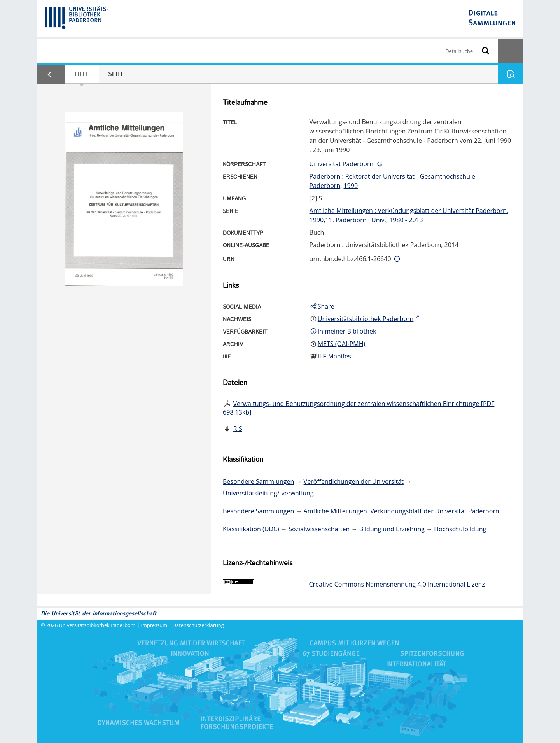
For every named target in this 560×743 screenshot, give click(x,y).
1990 (351, 186)
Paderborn (325, 176)
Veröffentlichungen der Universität (354, 481)
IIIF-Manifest (336, 356)
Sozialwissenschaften (319, 529)
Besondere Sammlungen (258, 481)
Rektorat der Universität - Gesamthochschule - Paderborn (394, 181)
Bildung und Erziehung (392, 529)
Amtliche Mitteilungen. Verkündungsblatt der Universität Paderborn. (402, 511)
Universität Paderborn (342, 164)
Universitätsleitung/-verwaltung (268, 493)
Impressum (154, 625)
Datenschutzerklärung (198, 625)
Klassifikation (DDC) (251, 529)
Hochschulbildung (460, 529)
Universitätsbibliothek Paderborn (97, 625)
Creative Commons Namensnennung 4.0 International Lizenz (397, 584)
